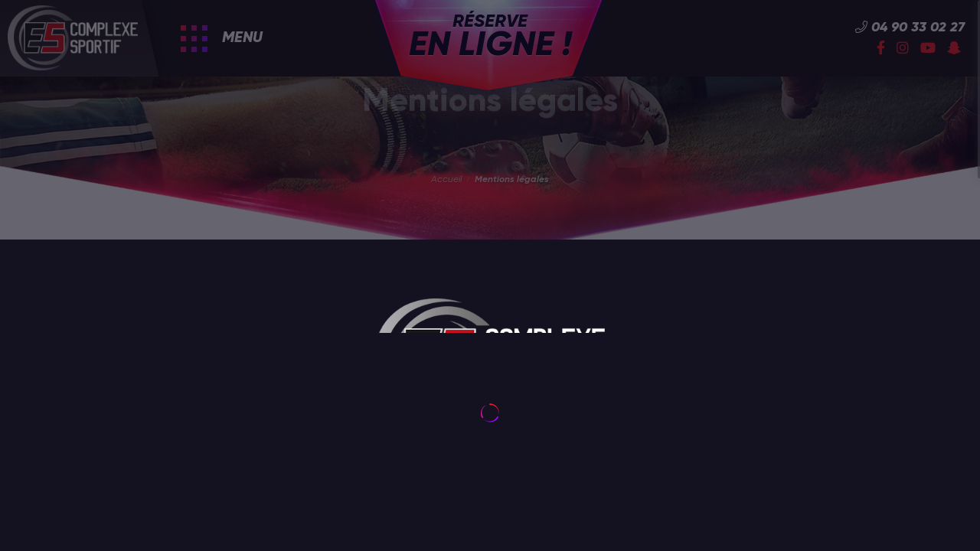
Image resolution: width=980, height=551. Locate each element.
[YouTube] (928, 49)
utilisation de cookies (163, 517)
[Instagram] (903, 49)
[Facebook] (881, 49)
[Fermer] (308, 484)
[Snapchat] (954, 49)
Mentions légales (512, 180)
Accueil (446, 180)
